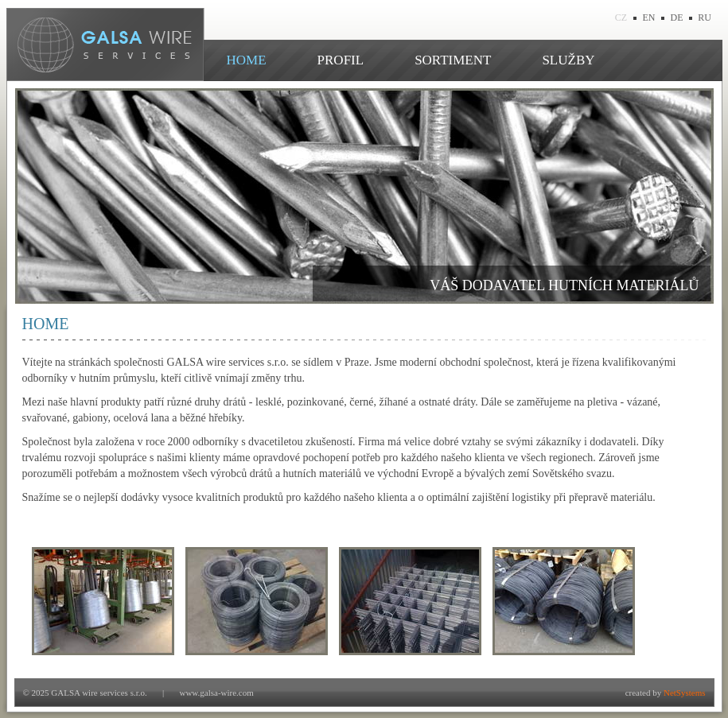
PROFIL (341, 60)
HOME (247, 60)
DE (677, 17)
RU (705, 17)
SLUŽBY (568, 60)
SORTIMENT (453, 60)
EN (649, 17)
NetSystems (685, 693)
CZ (621, 17)
